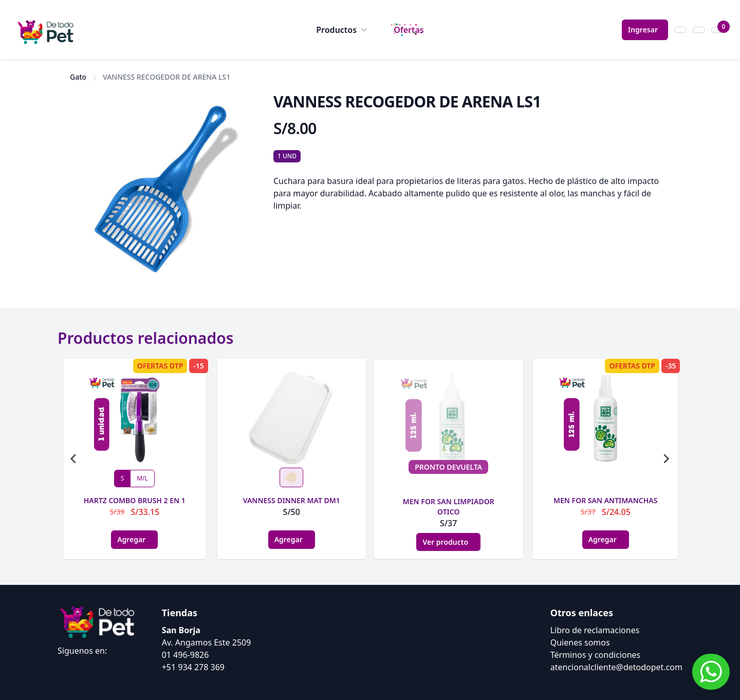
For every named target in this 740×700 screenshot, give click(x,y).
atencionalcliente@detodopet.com (616, 667)
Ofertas (409, 30)
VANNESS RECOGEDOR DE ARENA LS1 (166, 77)
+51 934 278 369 (193, 667)
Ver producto (448, 542)
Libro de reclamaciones (595, 630)
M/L (142, 478)
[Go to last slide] (74, 459)
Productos (343, 30)
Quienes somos (580, 642)
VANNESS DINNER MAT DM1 (292, 500)
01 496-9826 (186, 655)
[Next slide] (666, 459)
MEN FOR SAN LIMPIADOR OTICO (449, 506)
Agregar (134, 539)
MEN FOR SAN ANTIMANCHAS (605, 500)
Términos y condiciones (596, 655)
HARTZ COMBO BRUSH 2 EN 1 (135, 500)
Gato (78, 77)
